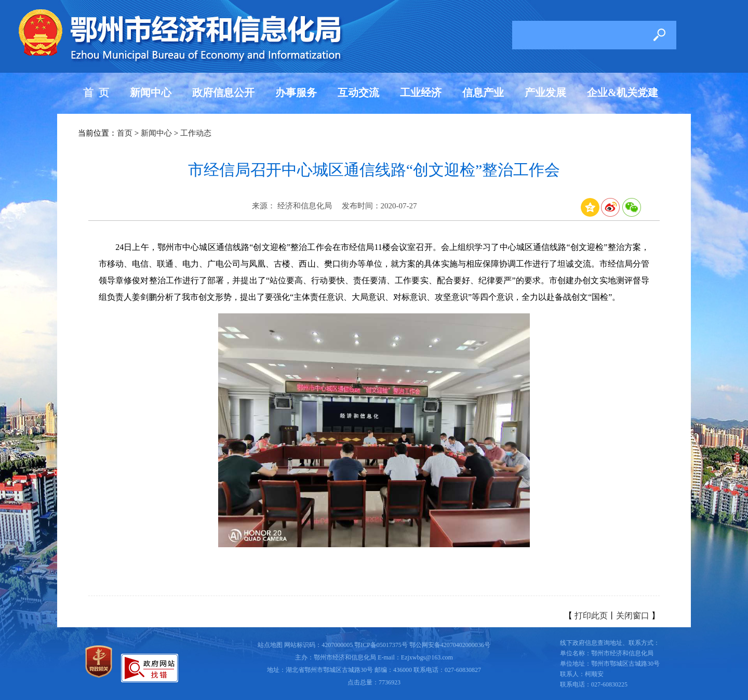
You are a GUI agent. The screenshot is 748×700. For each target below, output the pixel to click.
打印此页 (591, 616)
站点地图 (270, 645)
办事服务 (296, 93)
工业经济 (421, 93)
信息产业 (483, 93)
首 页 (96, 93)
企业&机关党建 (623, 93)
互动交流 (358, 93)
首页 (125, 133)
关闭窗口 (633, 616)
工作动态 (196, 133)
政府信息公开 (223, 93)
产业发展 (545, 93)
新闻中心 (151, 93)
